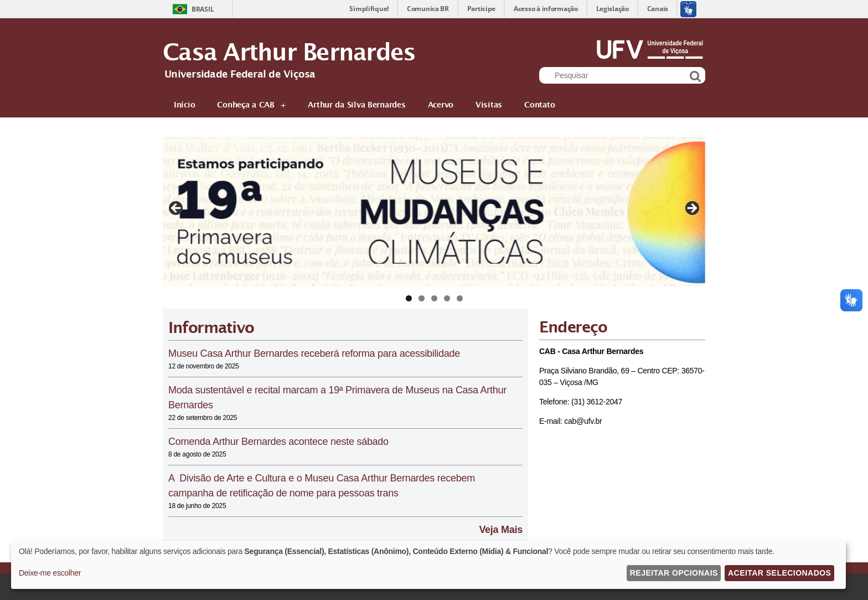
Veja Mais (501, 530)
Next (691, 209)
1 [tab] (409, 298)
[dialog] (428, 565)
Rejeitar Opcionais (674, 573)
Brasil (203, 9)
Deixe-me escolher (50, 573)
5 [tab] (460, 298)
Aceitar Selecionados (779, 573)
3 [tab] (434, 298)
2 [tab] (422, 298)
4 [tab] (447, 298)
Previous (177, 209)
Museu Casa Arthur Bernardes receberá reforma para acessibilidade (314, 353)
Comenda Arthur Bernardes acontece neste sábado (278, 442)
